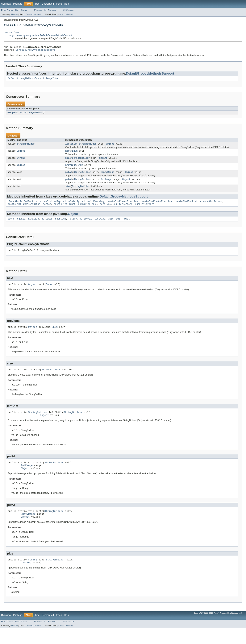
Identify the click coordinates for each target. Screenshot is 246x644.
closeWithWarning (93, 206)
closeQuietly (71, 206)
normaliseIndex (88, 209)
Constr (29, 14)
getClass (47, 224)
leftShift (71, 146)
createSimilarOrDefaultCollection (29, 209)
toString (100, 224)
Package (18, 4)
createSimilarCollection (122, 206)
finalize (33, 224)
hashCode (61, 224)
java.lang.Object (12, 33)
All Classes (69, 10)
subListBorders (123, 209)
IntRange (106, 183)
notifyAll (86, 224)
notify (73, 224)
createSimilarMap (211, 206)
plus (68, 161)
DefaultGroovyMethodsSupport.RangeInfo (33, 80)
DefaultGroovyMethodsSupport (35, 51)
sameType (105, 209)
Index (59, 4)
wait (111, 224)
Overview (6, 4)
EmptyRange (107, 176)
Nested (15, 14)
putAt (69, 176)
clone (11, 224)
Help (67, 4)
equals (21, 224)
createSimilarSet (65, 209)
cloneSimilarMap (50, 206)
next (68, 153)
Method (37, 14)
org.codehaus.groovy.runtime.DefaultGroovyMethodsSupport (41, 35)
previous (71, 168)
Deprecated (48, 4)
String (21, 161)
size (68, 191)
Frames (38, 10)
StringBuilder (26, 146)
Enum (75, 153)
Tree (37, 4)
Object (110, 146)
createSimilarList (186, 206)
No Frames (50, 10)
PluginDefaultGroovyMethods (25, 114)
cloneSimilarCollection (23, 206)
